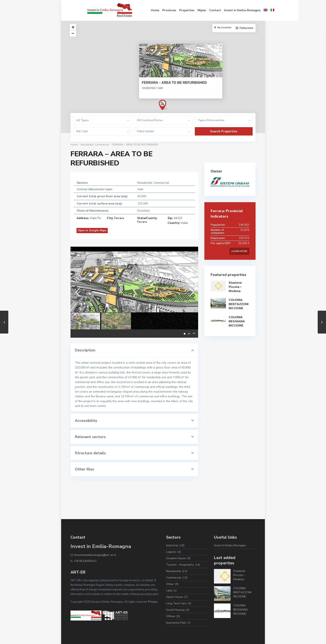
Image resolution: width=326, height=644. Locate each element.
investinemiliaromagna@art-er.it (95, 555)
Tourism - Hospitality (180, 565)
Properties (170, 10)
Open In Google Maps (92, 230)
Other (170, 584)
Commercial (102, 145)
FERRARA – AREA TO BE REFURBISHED (174, 83)
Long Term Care (176, 603)
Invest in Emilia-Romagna (225, 10)
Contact (198, 10)
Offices (171, 616)
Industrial (172, 545)
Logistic (171, 552)
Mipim (185, 10)
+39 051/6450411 (85, 561)
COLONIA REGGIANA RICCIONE (237, 321)
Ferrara (119, 218)
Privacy (153, 602)
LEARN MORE (239, 251)
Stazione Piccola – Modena (235, 287)
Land (169, 591)
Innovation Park (176, 623)
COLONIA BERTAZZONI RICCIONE (239, 304)
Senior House (175, 597)
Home (138, 10)
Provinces (152, 10)
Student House (176, 558)
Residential (87, 145)
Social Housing (175, 610)
